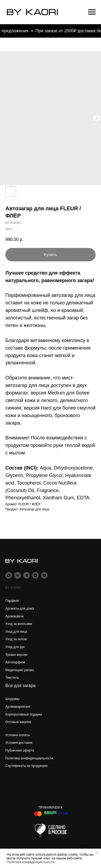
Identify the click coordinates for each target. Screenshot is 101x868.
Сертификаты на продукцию (27, 766)
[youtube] (44, 575)
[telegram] (27, 575)
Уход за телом (16, 639)
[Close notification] (97, 853)
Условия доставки (19, 743)
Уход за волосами (19, 624)
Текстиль (12, 678)
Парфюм (12, 601)
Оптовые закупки (18, 722)
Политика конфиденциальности (29, 758)
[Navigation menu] (92, 12)
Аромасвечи (15, 616)
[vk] (18, 575)
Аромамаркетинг (18, 707)
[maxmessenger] (9, 575)
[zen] (35, 575)
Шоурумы (13, 699)
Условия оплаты (18, 735)
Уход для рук (15, 647)
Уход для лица (16, 632)
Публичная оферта (20, 750)
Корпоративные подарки (24, 714)
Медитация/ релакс (20, 670)
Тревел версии (16, 655)
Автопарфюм (15, 662)
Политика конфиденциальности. (31, 862)
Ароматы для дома (20, 609)
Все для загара (20, 686)
